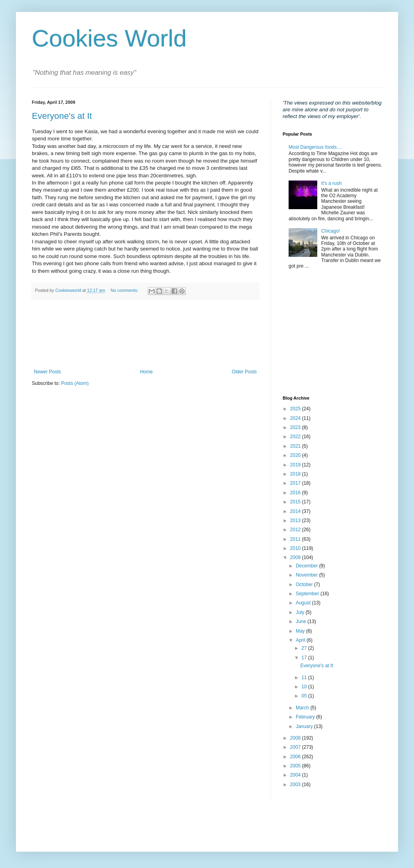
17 (305, 658)
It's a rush (332, 183)
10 (305, 687)
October (305, 584)
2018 (296, 474)
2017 (296, 483)
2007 (296, 747)
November (308, 575)
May (301, 631)
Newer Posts (47, 372)
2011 (296, 539)
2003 (296, 785)
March (303, 708)
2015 (296, 502)
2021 (296, 446)
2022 (296, 437)
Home (146, 372)
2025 (296, 409)
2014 (296, 511)
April (301, 640)
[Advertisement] (145, 334)
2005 (296, 766)
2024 (296, 418)
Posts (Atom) (75, 383)
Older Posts (244, 372)
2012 (296, 530)
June (302, 621)
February (306, 717)
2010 (296, 548)
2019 (296, 465)
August (304, 603)
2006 (296, 757)
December (308, 566)
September (308, 594)
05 (305, 696)
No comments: (125, 290)
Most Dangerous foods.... (315, 147)
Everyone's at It (62, 116)
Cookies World (109, 38)
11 (305, 678)
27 (305, 648)
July (301, 612)
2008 (296, 738)
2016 (296, 493)
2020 (296, 455)
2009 (296, 557)
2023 (296, 427)
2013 (296, 520)
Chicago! (331, 231)
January (305, 726)
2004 (296, 775)
